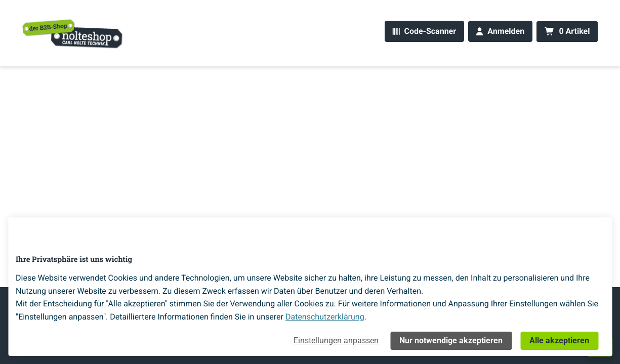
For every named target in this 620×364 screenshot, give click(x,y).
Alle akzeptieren (559, 340)
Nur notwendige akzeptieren (451, 340)
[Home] (73, 33)
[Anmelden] (501, 32)
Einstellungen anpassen (336, 340)
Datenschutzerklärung (325, 317)
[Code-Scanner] (424, 32)
